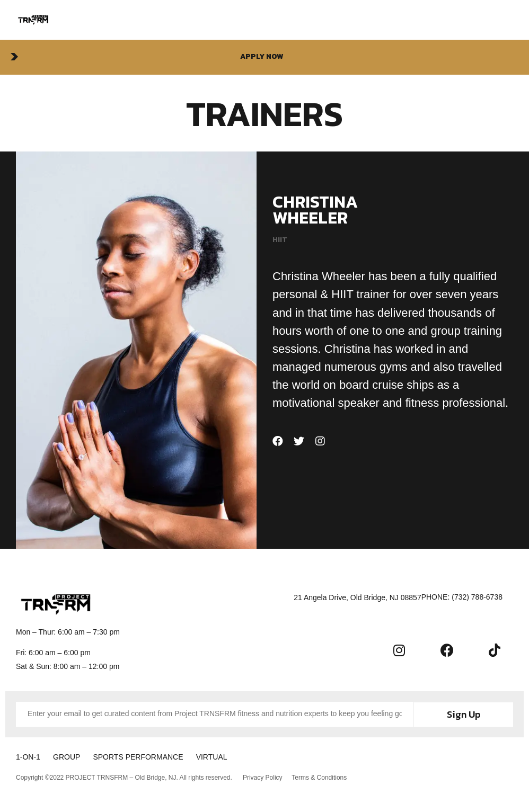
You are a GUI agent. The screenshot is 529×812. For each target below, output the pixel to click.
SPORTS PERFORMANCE (149, 756)
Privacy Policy (263, 775)
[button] (264, 57)
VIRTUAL (229, 756)
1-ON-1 (28, 756)
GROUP (72, 756)
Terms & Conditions (321, 775)
